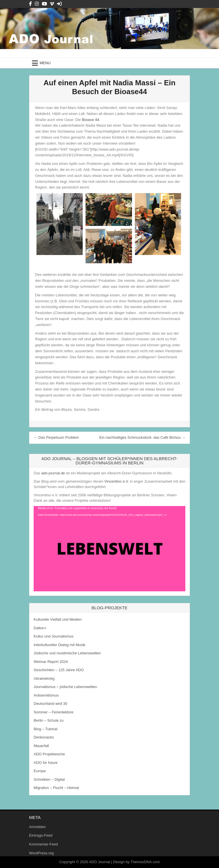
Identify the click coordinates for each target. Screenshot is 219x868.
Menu (45, 63)
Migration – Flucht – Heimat (56, 788)
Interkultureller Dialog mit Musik (59, 645)
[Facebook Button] (31, 4)
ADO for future (46, 763)
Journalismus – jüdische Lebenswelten (65, 687)
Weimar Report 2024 (51, 662)
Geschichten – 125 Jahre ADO (59, 670)
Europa (40, 771)
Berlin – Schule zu (49, 720)
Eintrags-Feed (41, 835)
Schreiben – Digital (49, 779)
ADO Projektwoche (49, 754)
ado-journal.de (53, 473)
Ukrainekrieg (44, 678)
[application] (109, 549)
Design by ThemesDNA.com (137, 862)
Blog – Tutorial (45, 729)
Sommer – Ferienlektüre (53, 712)
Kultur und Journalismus (53, 636)
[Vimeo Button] (52, 4)
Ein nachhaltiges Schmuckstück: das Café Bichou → (142, 437)
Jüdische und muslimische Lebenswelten (67, 653)
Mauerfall (41, 746)
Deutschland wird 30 (50, 704)
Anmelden (37, 827)
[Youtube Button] (44, 4)
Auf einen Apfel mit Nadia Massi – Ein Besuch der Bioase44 (110, 87)
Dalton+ (40, 628)
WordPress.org (41, 853)
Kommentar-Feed (43, 844)
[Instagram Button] (37, 4)
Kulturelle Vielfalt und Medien (58, 619)
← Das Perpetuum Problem (56, 437)
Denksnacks (44, 737)
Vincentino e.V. (117, 481)
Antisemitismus (46, 695)
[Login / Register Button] (59, 4)
